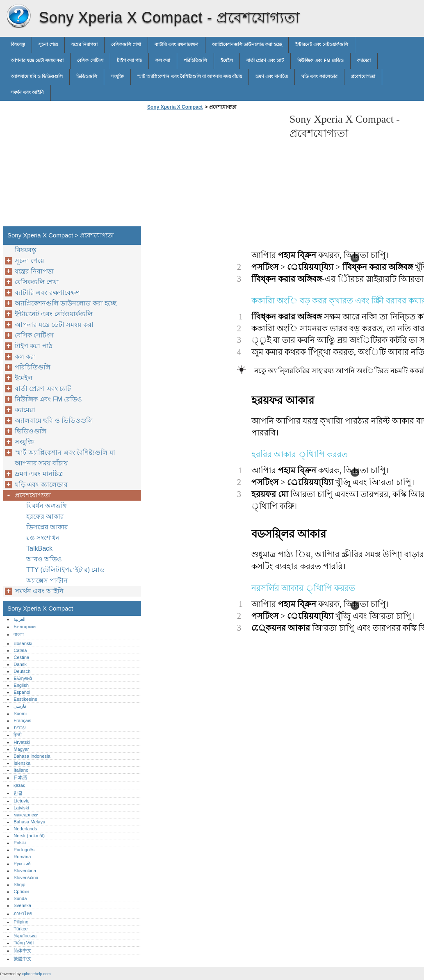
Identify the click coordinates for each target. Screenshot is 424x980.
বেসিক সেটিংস (90, 60)
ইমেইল (227, 60)
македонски (26, 815)
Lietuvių (22, 801)
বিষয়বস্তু (18, 44)
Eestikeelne (25, 699)
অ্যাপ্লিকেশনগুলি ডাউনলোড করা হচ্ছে (247, 44)
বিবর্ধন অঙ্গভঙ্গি (47, 506)
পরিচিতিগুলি (195, 60)
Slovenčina (25, 871)
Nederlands (25, 829)
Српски (21, 891)
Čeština (21, 657)
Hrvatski (22, 742)
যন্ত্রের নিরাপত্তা (84, 44)
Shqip (19, 884)
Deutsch (22, 671)
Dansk (20, 664)
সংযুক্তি (117, 76)
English (21, 685)
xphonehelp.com (36, 974)
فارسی (20, 706)
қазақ (19, 785)
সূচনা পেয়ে (48, 44)
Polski (20, 843)
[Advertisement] (214, 171)
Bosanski (23, 643)
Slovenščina (26, 877)
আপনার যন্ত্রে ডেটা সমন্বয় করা (37, 60)
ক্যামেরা (364, 60)
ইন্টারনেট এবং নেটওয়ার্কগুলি (322, 44)
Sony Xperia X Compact (18, 16)
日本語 (20, 777)
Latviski (21, 808)
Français (22, 720)
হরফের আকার (45, 516)
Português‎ (24, 850)
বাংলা (19, 634)
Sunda (20, 898)
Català (20, 650)
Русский (22, 864)
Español (22, 692)
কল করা (163, 60)
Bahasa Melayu (29, 822)
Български (25, 627)
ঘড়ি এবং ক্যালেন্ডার (319, 76)
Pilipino (21, 922)
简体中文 (23, 950)
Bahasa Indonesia (32, 756)
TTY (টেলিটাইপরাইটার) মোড (65, 570)
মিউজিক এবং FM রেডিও (320, 60)
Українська (25, 936)
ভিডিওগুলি (87, 76)
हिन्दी (17, 735)
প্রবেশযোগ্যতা (363, 76)
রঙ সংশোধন (43, 538)
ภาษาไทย (23, 914)
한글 (18, 793)
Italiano (21, 770)
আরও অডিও (44, 559)
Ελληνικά (23, 678)
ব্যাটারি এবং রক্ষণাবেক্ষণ (176, 44)
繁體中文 (23, 959)
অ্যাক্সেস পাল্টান (47, 580)
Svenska (22, 905)
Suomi (20, 713)
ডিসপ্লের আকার (47, 527)
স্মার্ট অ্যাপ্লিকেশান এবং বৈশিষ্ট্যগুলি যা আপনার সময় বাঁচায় (190, 76)
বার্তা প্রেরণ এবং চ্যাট (265, 60)
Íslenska (22, 763)
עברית (19, 727)
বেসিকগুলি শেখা (126, 44)
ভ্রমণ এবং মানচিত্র (272, 76)
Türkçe (21, 929)
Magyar (21, 749)
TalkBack (39, 548)
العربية (19, 619)
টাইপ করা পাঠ (129, 60)
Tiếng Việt (24, 943)
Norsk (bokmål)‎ (29, 836)
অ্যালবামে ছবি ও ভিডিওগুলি (37, 76)
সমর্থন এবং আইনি (27, 92)
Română (22, 857)
